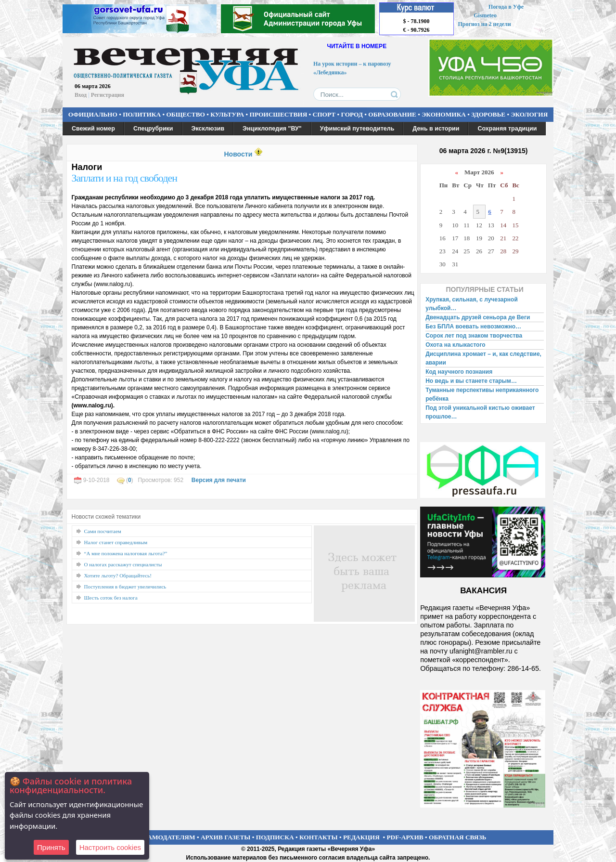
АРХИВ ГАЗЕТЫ (226, 837)
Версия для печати (219, 480)
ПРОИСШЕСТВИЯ (279, 114)
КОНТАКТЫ (319, 837)
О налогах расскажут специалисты (123, 564)
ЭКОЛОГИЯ (529, 114)
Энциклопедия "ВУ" (272, 129)
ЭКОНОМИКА (444, 114)
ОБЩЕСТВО (185, 114)
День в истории (436, 129)
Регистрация (108, 95)
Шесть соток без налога (111, 598)
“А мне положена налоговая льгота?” (126, 553)
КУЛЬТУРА (227, 114)
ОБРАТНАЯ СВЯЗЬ (457, 837)
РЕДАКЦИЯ (361, 837)
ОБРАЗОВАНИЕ (392, 114)
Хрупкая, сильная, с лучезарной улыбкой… (472, 304)
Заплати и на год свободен (124, 178)
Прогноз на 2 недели (485, 24)
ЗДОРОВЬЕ (488, 114)
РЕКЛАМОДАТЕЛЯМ (163, 837)
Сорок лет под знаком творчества (474, 336)
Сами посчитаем (103, 531)
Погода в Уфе (506, 7)
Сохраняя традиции (507, 129)
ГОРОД (352, 114)
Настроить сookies (110, 847)
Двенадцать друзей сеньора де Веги (478, 317)
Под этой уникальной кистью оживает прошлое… (480, 412)
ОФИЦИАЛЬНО (93, 114)
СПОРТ (324, 114)
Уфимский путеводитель (357, 129)
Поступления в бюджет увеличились (125, 587)
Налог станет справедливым (116, 542)
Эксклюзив (208, 129)
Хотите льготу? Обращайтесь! (118, 575)
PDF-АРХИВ (405, 837)
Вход (81, 95)
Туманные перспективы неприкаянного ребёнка (482, 394)
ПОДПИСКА (275, 837)
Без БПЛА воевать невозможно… (473, 327)
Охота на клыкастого (455, 345)
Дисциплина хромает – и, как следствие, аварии (483, 358)
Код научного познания (459, 372)
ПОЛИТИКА (142, 114)
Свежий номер (93, 129)
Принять (51, 847)
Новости (238, 154)
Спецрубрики (153, 129)
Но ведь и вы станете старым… (471, 381)
